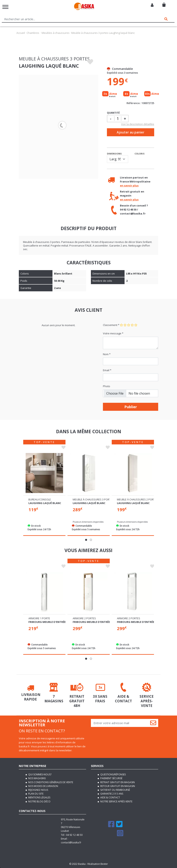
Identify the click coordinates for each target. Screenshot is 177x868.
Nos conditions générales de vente (50, 782)
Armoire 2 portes (84, 618)
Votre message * (113, 333)
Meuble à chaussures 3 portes (93, 499)
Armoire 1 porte (39, 618)
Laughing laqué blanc (45, 503)
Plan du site (36, 794)
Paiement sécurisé (111, 778)
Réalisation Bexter (98, 864)
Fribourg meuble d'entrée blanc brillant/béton (63, 622)
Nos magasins (37, 778)
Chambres (33, 33)
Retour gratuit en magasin (117, 786)
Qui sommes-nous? (40, 774)
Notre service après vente (116, 801)
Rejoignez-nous (38, 790)
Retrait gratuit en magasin (117, 782)
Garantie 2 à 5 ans (111, 794)
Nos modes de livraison (43, 786)
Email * (107, 370)
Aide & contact (110, 797)
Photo (107, 386)
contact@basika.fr (71, 842)
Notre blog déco (39, 801)
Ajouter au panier (131, 132)
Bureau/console (40, 499)
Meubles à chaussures (56, 33)
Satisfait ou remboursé (115, 790)
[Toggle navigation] (5, 7)
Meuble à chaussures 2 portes (137, 499)
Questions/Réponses (113, 774)
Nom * (107, 354)
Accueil (21, 33)
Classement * (111, 325)
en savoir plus (129, 185)
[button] (86, 540)
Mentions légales (39, 797)
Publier (131, 407)
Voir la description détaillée (138, 124)
